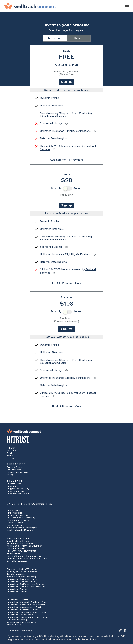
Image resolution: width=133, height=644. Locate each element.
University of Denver (17, 591)
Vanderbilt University (17, 620)
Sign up (67, 82)
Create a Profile (15, 467)
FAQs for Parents (15, 491)
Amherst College (15, 513)
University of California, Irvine (21, 582)
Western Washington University (23, 622)
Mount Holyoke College (18, 541)
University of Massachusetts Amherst (26, 605)
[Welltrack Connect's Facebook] (125, 630)
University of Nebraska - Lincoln (23, 610)
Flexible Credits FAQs (17, 472)
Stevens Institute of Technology (23, 569)
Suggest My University (18, 489)
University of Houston (18, 600)
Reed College (13, 553)
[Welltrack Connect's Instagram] (121, 630)
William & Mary (14, 625)
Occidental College (16, 548)
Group (78, 38)
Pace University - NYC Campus (22, 551)
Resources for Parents (18, 494)
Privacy (10, 458)
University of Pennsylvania (20, 615)
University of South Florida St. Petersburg (28, 617)
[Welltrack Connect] (30, 6)
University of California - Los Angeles (25, 584)
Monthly (56, 188)
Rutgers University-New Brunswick (24, 556)
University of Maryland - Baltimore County (28, 602)
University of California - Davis (22, 579)
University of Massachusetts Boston (25, 607)
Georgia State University (19, 520)
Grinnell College (15, 525)
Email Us (67, 329)
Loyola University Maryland (20, 530)
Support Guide (14, 484)
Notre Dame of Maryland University (24, 546)
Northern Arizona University (21, 543)
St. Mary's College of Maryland (22, 572)
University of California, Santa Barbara (26, 586)
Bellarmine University (17, 515)
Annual (78, 188)
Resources (12, 486)
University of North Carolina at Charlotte (27, 612)
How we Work (14, 510)
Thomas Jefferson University (21, 577)
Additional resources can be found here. (71, 640)
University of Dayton (17, 589)
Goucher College (15, 523)
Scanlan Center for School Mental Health (27, 558)
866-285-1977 (14, 451)
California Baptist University (21, 518)
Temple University (16, 574)
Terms (10, 456)
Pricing (10, 475)
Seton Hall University (17, 561)
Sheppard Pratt (69, 113)
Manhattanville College (18, 538)
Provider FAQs (14, 470)
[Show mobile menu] (127, 6)
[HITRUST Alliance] (66, 440)
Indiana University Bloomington (22, 528)
